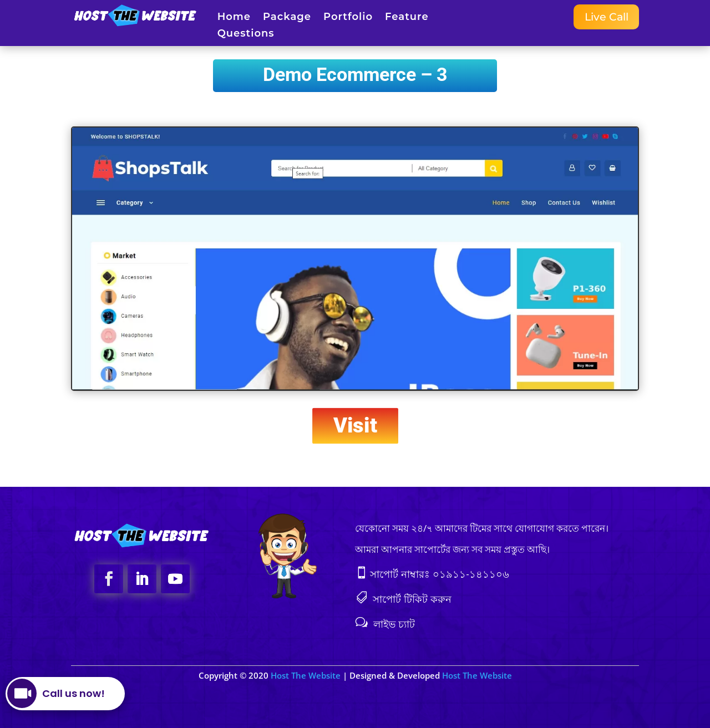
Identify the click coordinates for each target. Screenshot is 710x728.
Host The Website (307, 675)
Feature (407, 18)
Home (234, 18)
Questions (246, 34)
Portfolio (348, 18)
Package (287, 18)
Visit (355, 426)
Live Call (605, 17)
